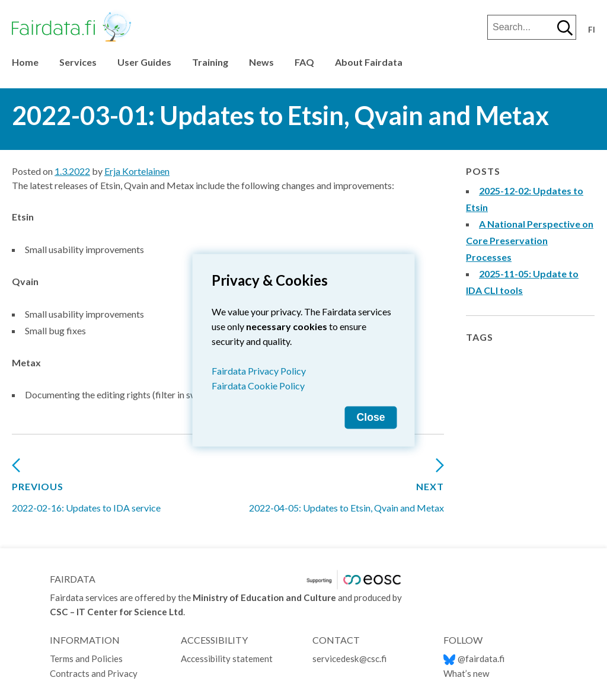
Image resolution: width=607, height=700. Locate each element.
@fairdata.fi (474, 659)
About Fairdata (369, 62)
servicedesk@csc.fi (349, 659)
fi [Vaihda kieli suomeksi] (592, 30)
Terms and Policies (87, 659)
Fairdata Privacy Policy (259, 370)
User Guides (144, 62)
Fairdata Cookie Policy (258, 385)
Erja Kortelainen (137, 171)
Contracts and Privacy (94, 673)
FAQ (304, 62)
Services (78, 62)
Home (25, 62)
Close (371, 417)
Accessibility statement (227, 659)
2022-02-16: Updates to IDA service (86, 490)
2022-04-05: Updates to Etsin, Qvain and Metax (346, 490)
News (261, 62)
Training (210, 62)
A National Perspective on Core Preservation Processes (530, 240)
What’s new (467, 673)
